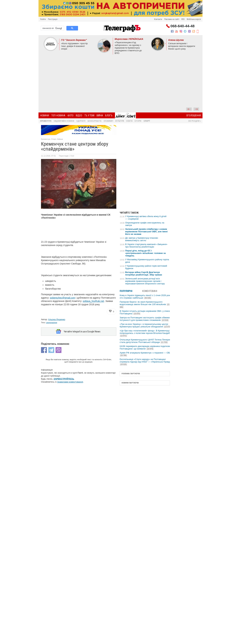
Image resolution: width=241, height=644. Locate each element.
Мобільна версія (194, 19)
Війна (100, 115)
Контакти (158, 19)
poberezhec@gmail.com (63, 298)
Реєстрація (53, 19)
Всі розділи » (195, 121)
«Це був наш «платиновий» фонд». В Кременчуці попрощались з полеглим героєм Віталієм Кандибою (146, 333)
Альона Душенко (57, 319)
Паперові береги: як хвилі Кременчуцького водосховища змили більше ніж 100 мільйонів (145, 304)
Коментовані (150, 291)
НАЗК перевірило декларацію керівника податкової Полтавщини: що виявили (146, 347)
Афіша (60, 139)
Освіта (129, 121)
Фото (70, 115)
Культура (120, 121)
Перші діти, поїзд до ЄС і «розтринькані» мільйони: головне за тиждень (145, 253)
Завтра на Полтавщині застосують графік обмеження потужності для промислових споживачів (147, 319)
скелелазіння (52, 323)
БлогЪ (109, 115)
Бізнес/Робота (94, 121)
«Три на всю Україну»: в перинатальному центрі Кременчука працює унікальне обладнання (145, 325)
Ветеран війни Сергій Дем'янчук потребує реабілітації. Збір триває (144, 273)
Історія (138, 121)
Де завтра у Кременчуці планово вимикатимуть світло (142, 239)
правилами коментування (70, 382)
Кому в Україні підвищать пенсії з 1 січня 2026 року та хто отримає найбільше (147, 297)
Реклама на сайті (172, 19)
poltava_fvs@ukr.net (93, 301)
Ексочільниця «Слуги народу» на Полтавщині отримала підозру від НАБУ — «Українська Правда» (146, 362)
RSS (183, 19)
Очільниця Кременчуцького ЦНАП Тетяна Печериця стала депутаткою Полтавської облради (146, 341)
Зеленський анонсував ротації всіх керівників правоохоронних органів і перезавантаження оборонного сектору (145, 281)
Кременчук (46, 121)
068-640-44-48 (182, 26)
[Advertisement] (120, 82)
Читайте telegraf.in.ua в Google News (82, 332)
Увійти (43, 19)
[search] (52, 28)
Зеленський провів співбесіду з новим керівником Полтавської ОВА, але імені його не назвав (146, 232)
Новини (45, 115)
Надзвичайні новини (64, 121)
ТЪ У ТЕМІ (89, 115)
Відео (79, 115)
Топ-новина (58, 115)
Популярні (126, 291)
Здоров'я (81, 121)
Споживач (108, 121)
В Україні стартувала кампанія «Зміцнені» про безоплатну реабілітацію (146, 246)
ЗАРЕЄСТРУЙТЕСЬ (64, 379)
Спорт (147, 121)
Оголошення (194, 115)
